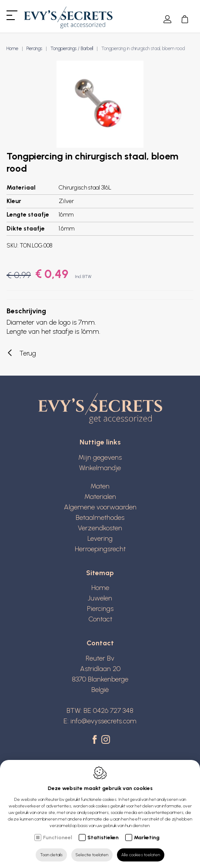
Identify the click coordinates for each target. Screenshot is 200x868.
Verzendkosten (100, 528)
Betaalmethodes (100, 517)
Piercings (34, 49)
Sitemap (100, 573)
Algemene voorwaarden (100, 507)
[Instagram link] (106, 740)
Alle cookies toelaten (141, 855)
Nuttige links (100, 442)
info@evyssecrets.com (103, 721)
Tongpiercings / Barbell (72, 49)
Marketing (147, 837)
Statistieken (103, 837)
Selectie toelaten (92, 855)
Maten (100, 486)
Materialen (100, 497)
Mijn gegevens (100, 457)
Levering (100, 538)
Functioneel (58, 837)
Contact (100, 619)
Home (12, 49)
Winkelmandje (100, 468)
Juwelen (100, 598)
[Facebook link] (96, 740)
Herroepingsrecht (100, 549)
